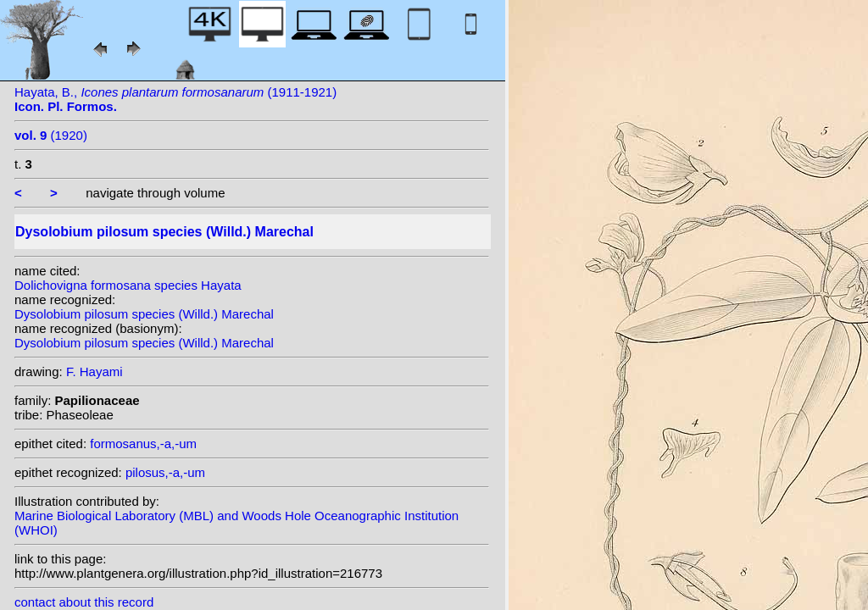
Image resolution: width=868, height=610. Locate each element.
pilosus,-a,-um (165, 472)
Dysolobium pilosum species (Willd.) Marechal (144, 314)
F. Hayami (95, 372)
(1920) (51, 135)
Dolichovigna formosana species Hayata (128, 285)
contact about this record (84, 602)
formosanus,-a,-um (143, 444)
